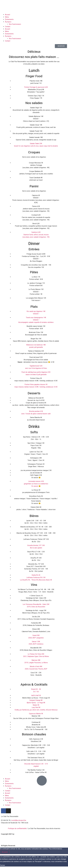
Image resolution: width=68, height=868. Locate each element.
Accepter (5, 852)
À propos (8, 22)
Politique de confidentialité (17, 828)
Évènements (9, 19)
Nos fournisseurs (15, 24)
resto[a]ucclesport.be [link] (19, 820)
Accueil (7, 15)
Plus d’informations (55, 849)
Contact (8, 27)
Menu (7, 17)
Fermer (2, 865)
